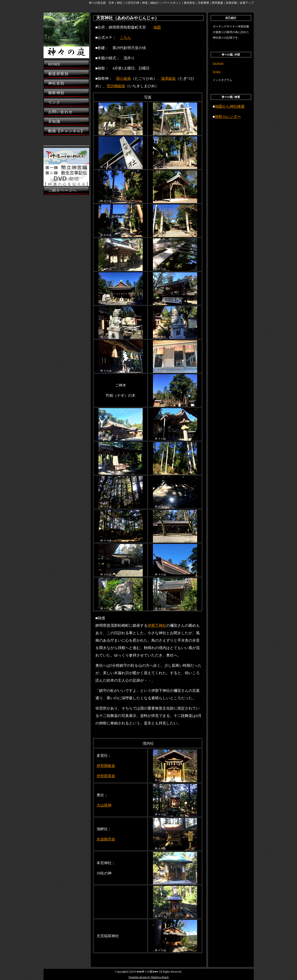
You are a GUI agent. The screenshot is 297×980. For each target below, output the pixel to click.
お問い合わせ (61, 112)
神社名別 (56, 83)
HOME (54, 64)
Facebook (218, 63)
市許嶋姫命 (116, 86)
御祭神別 (56, 93)
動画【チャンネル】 (67, 131)
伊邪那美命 (106, 776)
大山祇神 (104, 805)
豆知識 (54, 122)
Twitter (217, 72)
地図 (157, 27)
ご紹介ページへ (62, 190)
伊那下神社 (157, 625)
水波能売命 (106, 839)
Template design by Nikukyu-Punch (149, 977)
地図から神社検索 (230, 106)
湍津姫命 (168, 78)
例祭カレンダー (228, 117)
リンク (54, 102)
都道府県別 (58, 74)
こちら (125, 38)
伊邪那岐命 (106, 766)
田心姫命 (124, 78)
